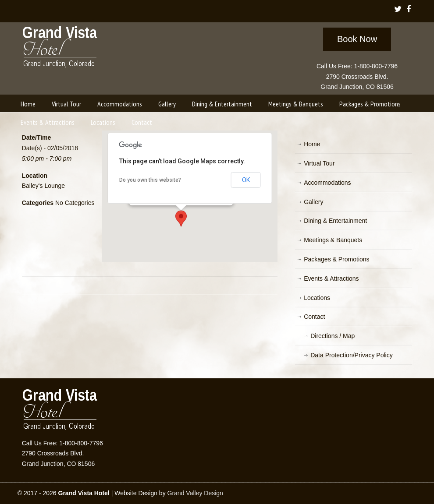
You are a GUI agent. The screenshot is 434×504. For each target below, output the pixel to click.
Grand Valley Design (195, 493)
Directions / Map (333, 336)
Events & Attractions (331, 278)
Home (312, 144)
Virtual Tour (319, 163)
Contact (314, 317)
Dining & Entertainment (335, 221)
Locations (317, 298)
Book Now (357, 39)
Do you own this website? (150, 180)
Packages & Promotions (336, 259)
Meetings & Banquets (333, 240)
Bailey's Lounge (43, 186)
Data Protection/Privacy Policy (352, 355)
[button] (181, 219)
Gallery (313, 202)
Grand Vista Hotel (60, 49)
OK (246, 180)
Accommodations (327, 183)
